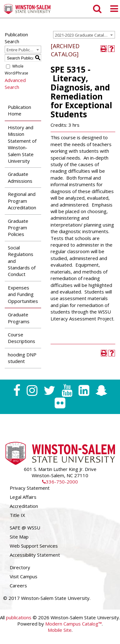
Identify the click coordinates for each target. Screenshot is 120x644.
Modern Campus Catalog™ (74, 624)
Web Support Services (34, 546)
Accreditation (24, 506)
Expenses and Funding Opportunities (23, 294)
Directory (20, 567)
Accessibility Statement (35, 555)
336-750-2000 (60, 482)
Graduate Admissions (20, 177)
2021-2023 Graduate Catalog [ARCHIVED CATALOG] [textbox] (85, 35)
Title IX (17, 515)
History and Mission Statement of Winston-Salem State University (22, 144)
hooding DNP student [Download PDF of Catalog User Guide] (22, 358)
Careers (18, 585)
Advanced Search (15, 83)
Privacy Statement (30, 488)
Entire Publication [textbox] (23, 50)
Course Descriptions (22, 338)
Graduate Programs (19, 318)
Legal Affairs (23, 497)
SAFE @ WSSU (25, 528)
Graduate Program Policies (18, 228)
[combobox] (84, 35)
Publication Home (19, 110)
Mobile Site (60, 630)
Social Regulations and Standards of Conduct (22, 261)
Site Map (19, 537)
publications (19, 617)
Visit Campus (24, 576)
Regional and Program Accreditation (22, 201)
